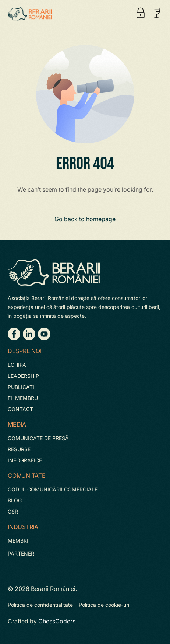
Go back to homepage (85, 219)
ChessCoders (57, 621)
